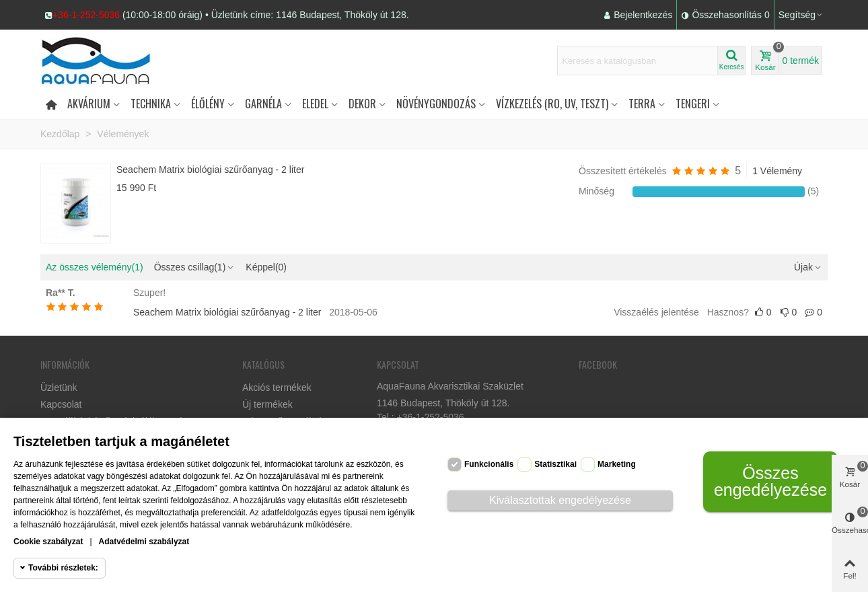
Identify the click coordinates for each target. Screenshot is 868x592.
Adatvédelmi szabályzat (144, 542)
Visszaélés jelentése (656, 312)
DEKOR (362, 104)
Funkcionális (489, 464)
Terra (642, 104)
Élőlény (208, 104)
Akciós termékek (277, 387)
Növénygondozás (436, 104)
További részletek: (63, 568)
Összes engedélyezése (770, 481)
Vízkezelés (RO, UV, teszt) (552, 104)
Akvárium (89, 104)
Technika (151, 104)
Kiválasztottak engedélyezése (560, 500)
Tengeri (693, 104)
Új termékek (267, 404)
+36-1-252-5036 (86, 15)
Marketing (617, 464)
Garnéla (263, 104)
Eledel (315, 104)
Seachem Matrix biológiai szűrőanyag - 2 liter (210, 170)
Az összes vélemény (95, 267)
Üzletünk (59, 387)
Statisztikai (555, 464)
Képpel (266, 267)
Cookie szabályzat (48, 542)
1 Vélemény (777, 171)
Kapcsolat (61, 404)
